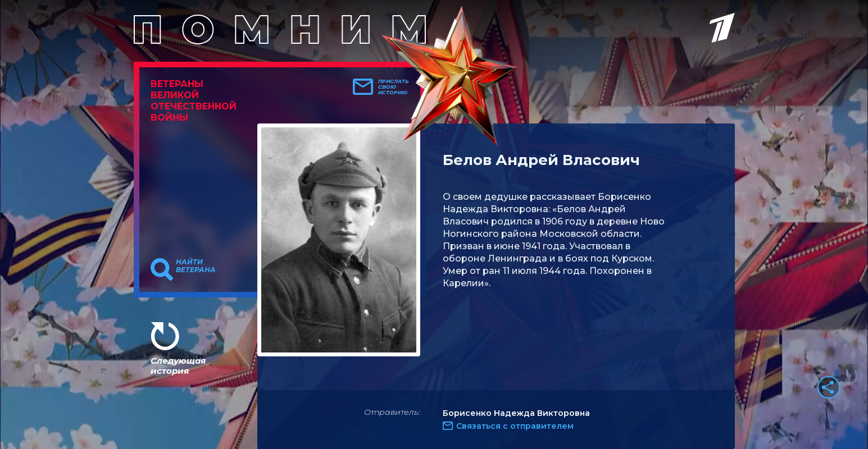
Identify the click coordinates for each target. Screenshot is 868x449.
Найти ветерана (196, 266)
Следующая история (178, 366)
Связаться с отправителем (515, 426)
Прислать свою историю (394, 87)
